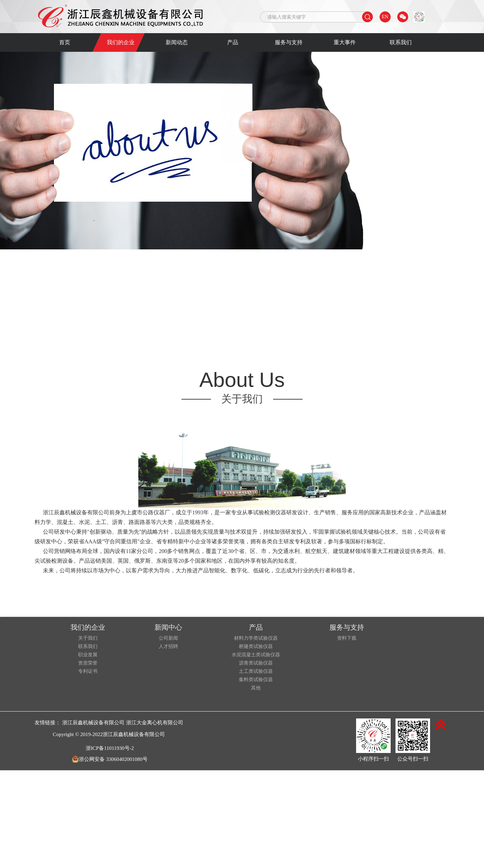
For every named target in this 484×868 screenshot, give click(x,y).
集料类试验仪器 (256, 680)
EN (385, 17)
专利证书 (88, 671)
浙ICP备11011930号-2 (110, 748)
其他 (256, 688)
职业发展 (88, 655)
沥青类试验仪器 (256, 663)
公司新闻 (168, 638)
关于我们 (88, 638)
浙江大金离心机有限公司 (155, 723)
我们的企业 (121, 42)
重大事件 (345, 42)
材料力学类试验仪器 (256, 638)
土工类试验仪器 (256, 671)
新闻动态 (177, 42)
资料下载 (347, 638)
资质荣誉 (88, 663)
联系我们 (401, 42)
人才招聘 (168, 647)
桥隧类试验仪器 (256, 647)
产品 (233, 42)
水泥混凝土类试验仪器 (256, 655)
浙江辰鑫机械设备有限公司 (93, 723)
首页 (65, 42)
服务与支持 (289, 42)
